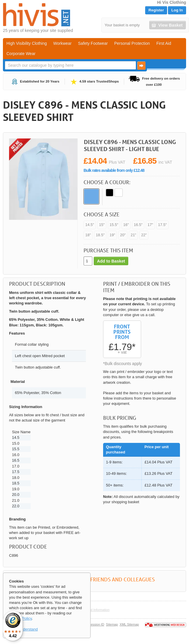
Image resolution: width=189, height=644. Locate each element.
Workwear (62, 43)
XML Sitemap (129, 624)
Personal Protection (132, 43)
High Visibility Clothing (27, 43)
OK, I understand (23, 629)
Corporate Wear (21, 54)
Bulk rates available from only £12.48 (114, 170)
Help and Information (95, 610)
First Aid (164, 43)
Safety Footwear (93, 43)
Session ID (96, 624)
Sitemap (112, 624)
